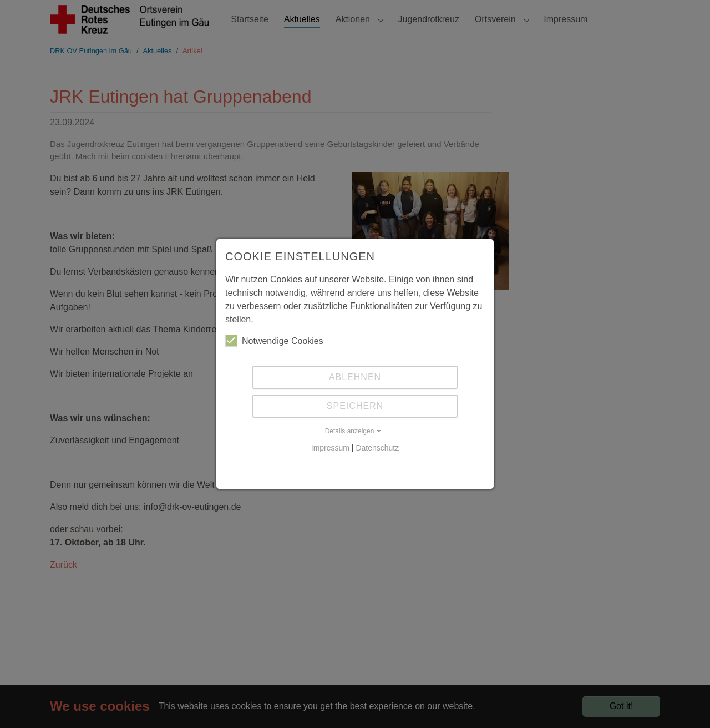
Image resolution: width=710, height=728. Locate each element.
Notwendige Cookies (274, 341)
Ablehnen (355, 377)
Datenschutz (377, 448)
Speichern (355, 406)
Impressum (330, 448)
